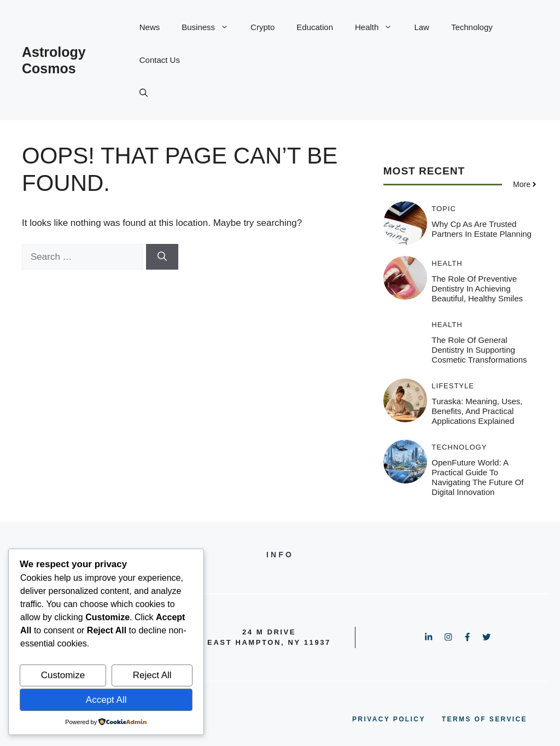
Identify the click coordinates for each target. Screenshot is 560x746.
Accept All (106, 700)
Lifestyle (453, 386)
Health (379, 27)
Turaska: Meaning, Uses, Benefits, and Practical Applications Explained (477, 411)
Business (211, 27)
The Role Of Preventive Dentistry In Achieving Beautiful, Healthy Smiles (477, 289)
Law (422, 27)
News (150, 27)
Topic (444, 209)
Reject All (152, 675)
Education (315, 27)
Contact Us (160, 60)
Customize (63, 675)
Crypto (262, 27)
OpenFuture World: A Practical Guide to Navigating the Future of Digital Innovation (477, 477)
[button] (144, 93)
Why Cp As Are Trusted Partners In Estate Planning (482, 229)
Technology (472, 27)
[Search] (162, 257)
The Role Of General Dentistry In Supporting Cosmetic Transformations (479, 350)
